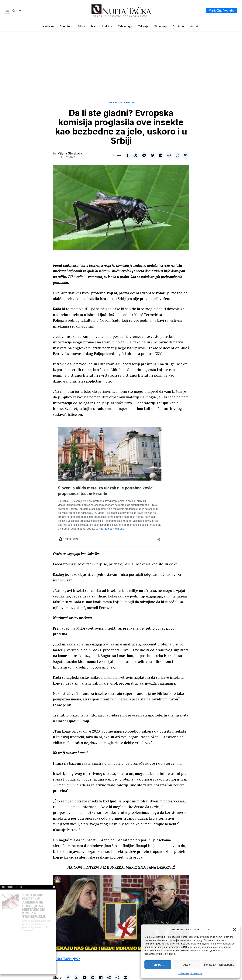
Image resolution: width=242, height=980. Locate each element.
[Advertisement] (121, 60)
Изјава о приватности (190, 973)
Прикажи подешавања (219, 965)
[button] (234, 929)
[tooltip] (127, 155)
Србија (129, 102)
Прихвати (158, 965)
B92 (77, 959)
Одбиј (187, 965)
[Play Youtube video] (121, 913)
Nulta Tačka (63, 959)
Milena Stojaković (70, 153)
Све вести (115, 102)
